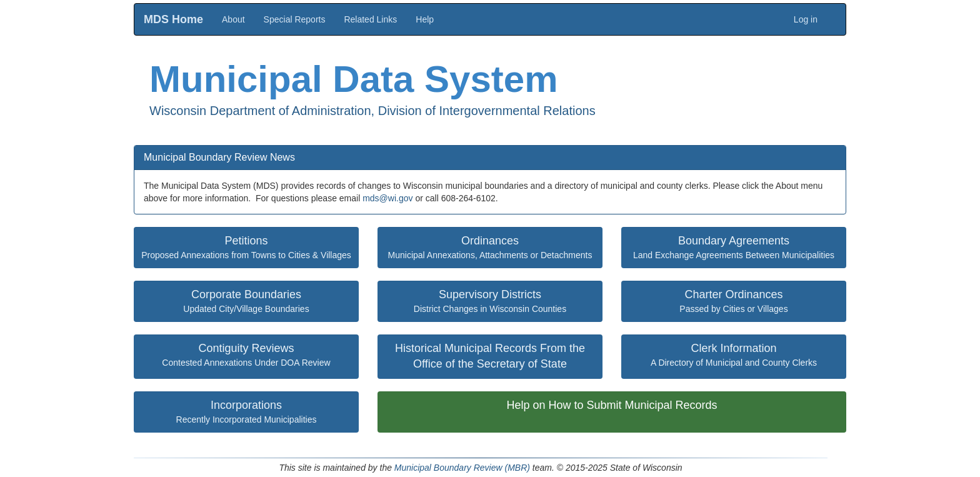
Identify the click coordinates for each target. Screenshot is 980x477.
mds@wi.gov (387, 198)
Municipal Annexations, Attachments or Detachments (490, 248)
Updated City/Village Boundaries (246, 301)
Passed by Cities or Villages (733, 301)
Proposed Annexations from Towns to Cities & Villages (246, 248)
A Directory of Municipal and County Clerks (734, 355)
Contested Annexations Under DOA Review (246, 355)
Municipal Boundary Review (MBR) (462, 468)
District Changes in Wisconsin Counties (490, 301)
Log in (806, 19)
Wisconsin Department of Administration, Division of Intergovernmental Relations (372, 111)
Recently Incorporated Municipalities (247, 412)
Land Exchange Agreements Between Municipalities (734, 248)
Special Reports (295, 19)
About (233, 19)
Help (425, 19)
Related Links (370, 19)
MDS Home (173, 19)
